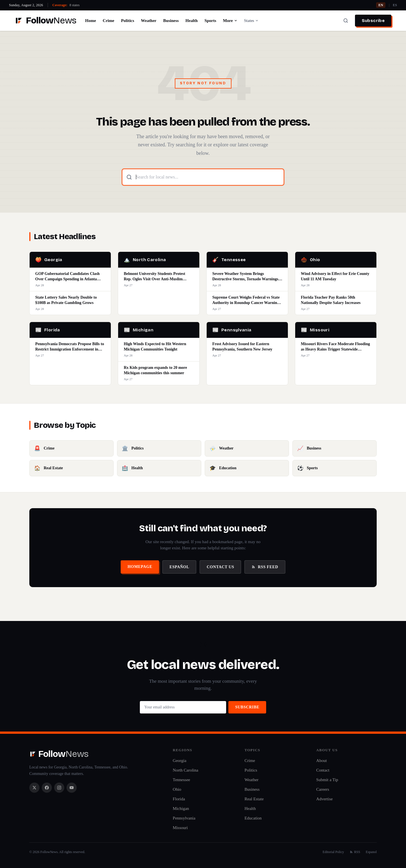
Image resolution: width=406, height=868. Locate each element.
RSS (355, 852)
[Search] (346, 21)
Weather (149, 21)
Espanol (371, 852)
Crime (108, 21)
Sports (210, 21)
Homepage (140, 567)
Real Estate (254, 799)
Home (91, 21)
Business (171, 21)
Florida (179, 799)
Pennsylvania (184, 818)
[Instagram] (59, 788)
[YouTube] (72, 788)
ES (395, 5)
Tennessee (181, 780)
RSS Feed (265, 567)
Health (192, 21)
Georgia (180, 761)
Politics (128, 21)
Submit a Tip (327, 780)
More (230, 21)
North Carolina (186, 770)
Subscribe (373, 21)
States (251, 21)
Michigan (181, 808)
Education (253, 818)
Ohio (177, 789)
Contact (323, 770)
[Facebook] (47, 788)
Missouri (180, 828)
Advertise (325, 799)
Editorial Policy (333, 852)
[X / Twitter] (34, 788)
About (322, 761)
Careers (323, 789)
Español (179, 567)
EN (381, 5)
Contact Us (220, 567)
